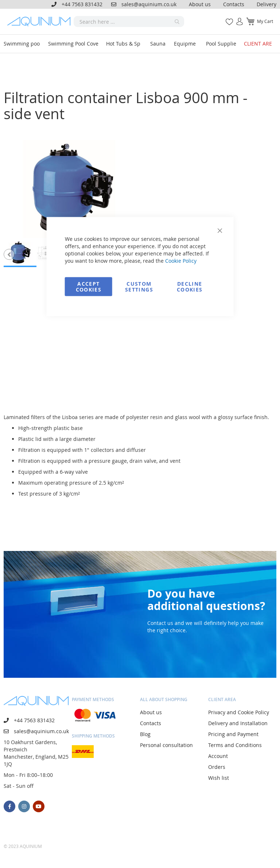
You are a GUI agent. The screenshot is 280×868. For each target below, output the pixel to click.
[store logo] (40, 21)
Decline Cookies (190, 287)
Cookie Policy (181, 261)
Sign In (237, 18)
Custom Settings (139, 287)
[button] (9, 254)
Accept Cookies (89, 287)
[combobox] (129, 21)
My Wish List (227, 18)
